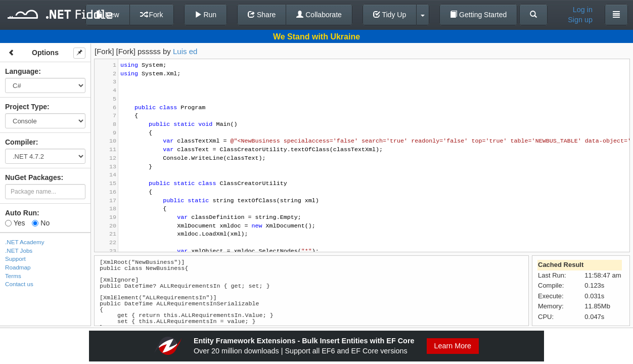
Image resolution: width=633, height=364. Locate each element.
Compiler (20, 142)
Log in (583, 10)
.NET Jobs (19, 251)
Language (22, 71)
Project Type (26, 107)
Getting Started (478, 15)
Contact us (19, 284)
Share (262, 15)
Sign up (580, 20)
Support (15, 259)
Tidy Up (390, 15)
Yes (15, 223)
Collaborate (319, 15)
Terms (13, 276)
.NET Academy (25, 242)
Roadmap (18, 267)
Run (206, 15)
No (41, 223)
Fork (152, 15)
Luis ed (185, 51)
